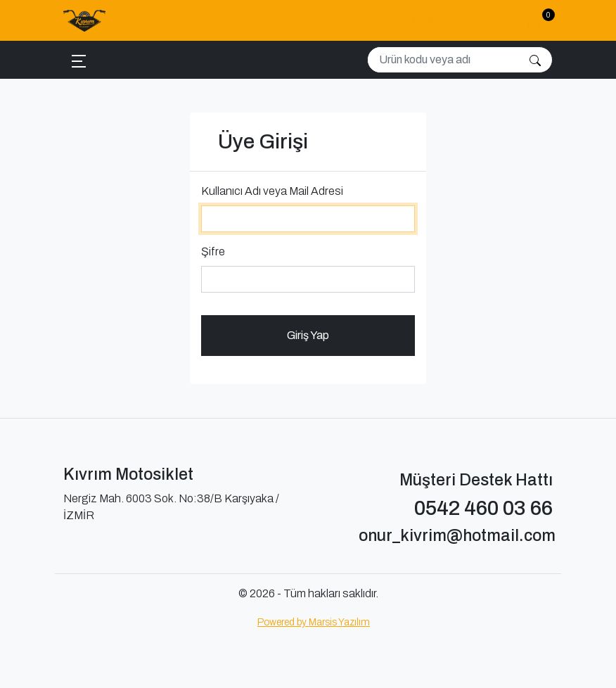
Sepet (523, 18)
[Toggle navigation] (79, 60)
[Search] (443, 60)
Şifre (213, 251)
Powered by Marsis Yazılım (314, 622)
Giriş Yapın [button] (438, 20)
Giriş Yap (308, 335)
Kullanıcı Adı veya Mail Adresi (272, 191)
